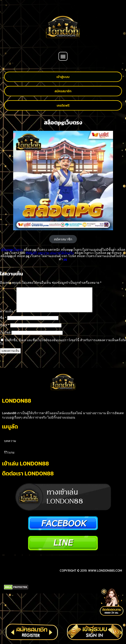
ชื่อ (3, 322)
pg (65, 259)
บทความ (10, 491)
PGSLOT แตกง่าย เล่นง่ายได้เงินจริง (50, 253)
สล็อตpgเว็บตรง (12, 250)
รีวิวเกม (9, 502)
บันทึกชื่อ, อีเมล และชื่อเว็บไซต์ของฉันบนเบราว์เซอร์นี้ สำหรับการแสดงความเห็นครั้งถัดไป (63, 346)
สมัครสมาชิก (63, 239)
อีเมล (5, 330)
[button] (63, 56)
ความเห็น (8, 316)
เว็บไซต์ (5, 337)
